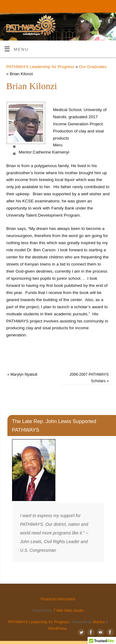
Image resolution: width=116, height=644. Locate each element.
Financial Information (95, 8)
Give (68, 8)
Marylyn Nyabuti (22, 374)
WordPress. (58, 629)
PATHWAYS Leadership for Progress (40, 67)
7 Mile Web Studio (68, 611)
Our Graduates (93, 67)
